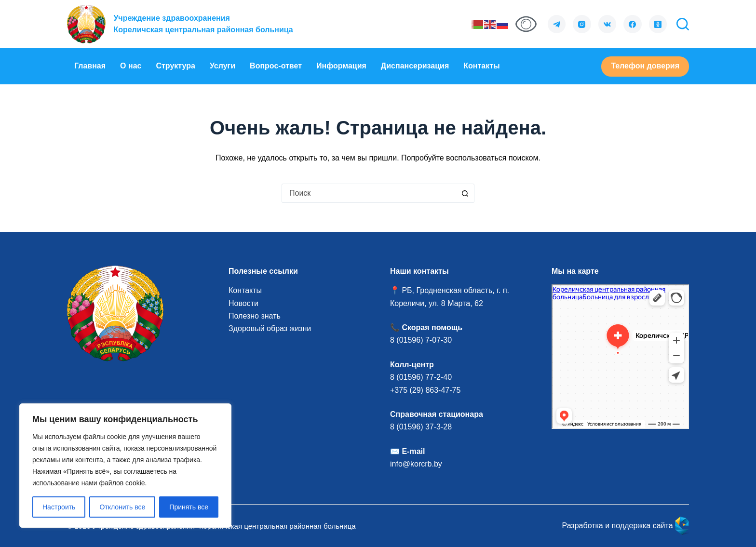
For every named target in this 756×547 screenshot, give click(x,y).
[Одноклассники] (658, 24)
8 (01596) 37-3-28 (421, 427)
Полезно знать (255, 316)
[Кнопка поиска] (465, 193)
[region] (125, 466)
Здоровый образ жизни (270, 328)
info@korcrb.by (416, 464)
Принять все (189, 507)
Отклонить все (122, 507)
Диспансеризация (415, 66)
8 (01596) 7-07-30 (422, 340)
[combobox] (369, 193)
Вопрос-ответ (276, 66)
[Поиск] (683, 24)
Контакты (481, 66)
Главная (90, 66)
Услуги (223, 66)
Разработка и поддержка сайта (625, 526)
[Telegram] (557, 24)
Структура (175, 66)
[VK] (607, 24)
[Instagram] (582, 24)
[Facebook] (633, 24)
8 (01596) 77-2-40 (421, 377)
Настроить (59, 507)
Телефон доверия (645, 66)
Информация (341, 66)
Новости (243, 303)
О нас (131, 66)
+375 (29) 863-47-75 (425, 390)
